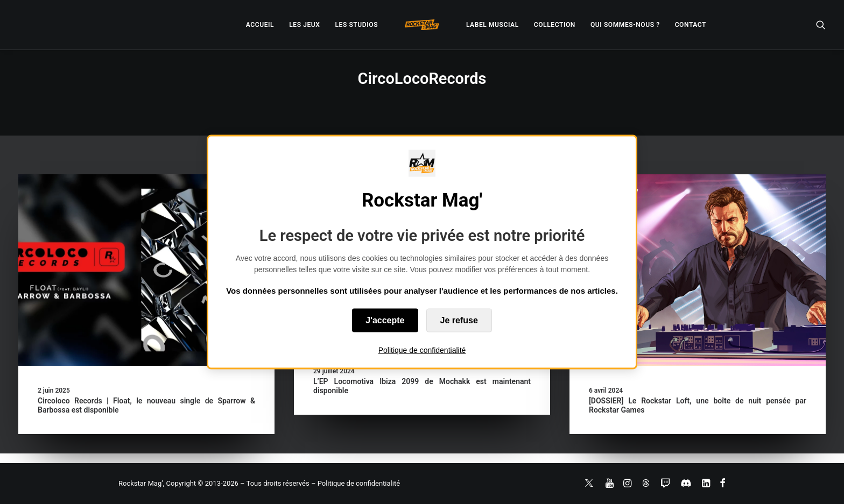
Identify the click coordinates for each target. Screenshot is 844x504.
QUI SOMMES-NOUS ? (625, 25)
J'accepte (385, 320)
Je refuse (459, 320)
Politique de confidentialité (422, 350)
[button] (821, 25)
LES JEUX (304, 25)
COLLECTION (555, 25)
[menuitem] (260, 25)
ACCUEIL (260, 25)
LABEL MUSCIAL (493, 25)
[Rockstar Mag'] (422, 25)
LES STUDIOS (356, 25)
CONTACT (691, 25)
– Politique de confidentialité (356, 483)
